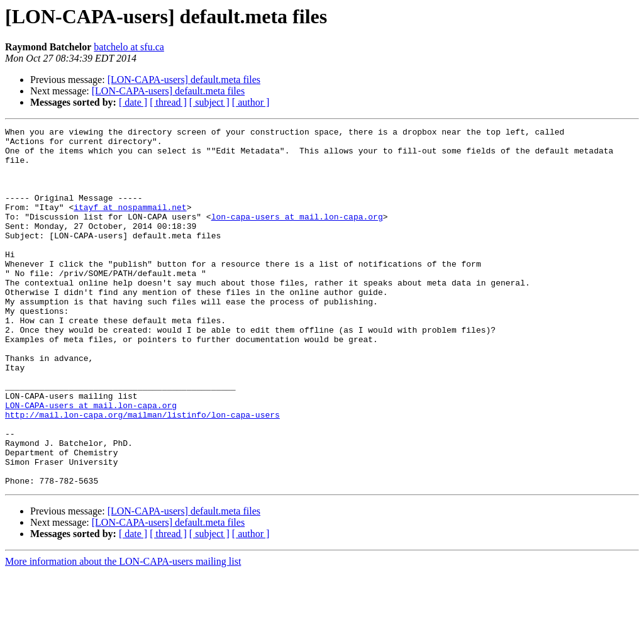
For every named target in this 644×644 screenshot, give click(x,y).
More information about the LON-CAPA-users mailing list (123, 633)
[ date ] (133, 102)
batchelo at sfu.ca (129, 47)
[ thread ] (168, 102)
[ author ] (251, 102)
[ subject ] (209, 102)
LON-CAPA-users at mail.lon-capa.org (91, 462)
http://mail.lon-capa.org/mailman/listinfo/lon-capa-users (142, 473)
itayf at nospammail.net (130, 224)
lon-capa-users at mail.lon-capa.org (297, 235)
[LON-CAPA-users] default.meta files (184, 80)
